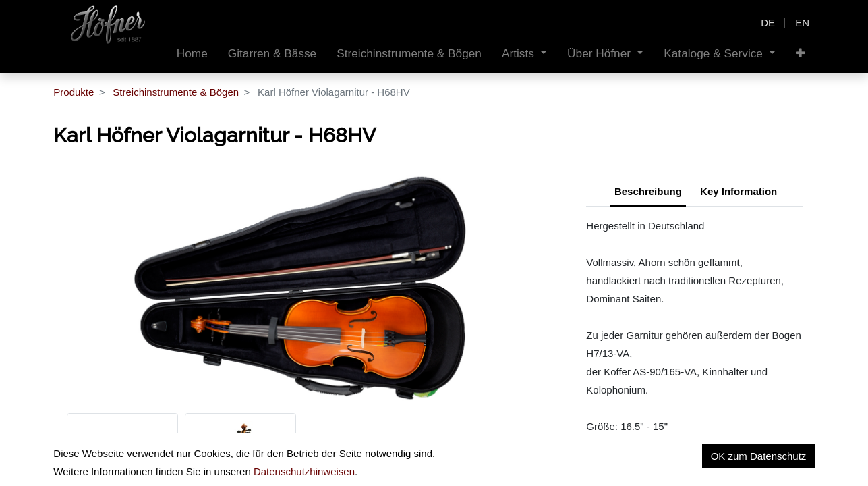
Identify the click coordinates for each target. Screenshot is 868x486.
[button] (801, 54)
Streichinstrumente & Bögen (176, 92)
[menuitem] (192, 54)
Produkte (74, 92)
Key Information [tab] (739, 191)
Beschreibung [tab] (648, 191)
